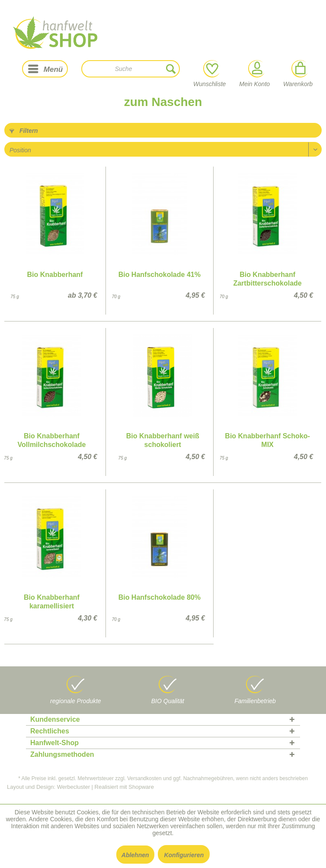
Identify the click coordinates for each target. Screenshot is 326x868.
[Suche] (131, 69)
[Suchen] (171, 69)
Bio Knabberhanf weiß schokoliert (163, 440)
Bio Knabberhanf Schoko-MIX (267, 440)
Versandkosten (144, 778)
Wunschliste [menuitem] (209, 74)
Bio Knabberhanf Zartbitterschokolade (267, 279)
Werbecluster (74, 787)
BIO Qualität (168, 701)
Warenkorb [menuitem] (298, 74)
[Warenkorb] (299, 69)
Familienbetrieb (255, 701)
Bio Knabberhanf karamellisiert (52, 602)
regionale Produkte (76, 701)
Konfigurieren (184, 855)
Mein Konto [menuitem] (254, 74)
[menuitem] (45, 69)
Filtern (24, 131)
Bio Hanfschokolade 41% (160, 275)
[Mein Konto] (256, 69)
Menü (45, 68)
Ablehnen (135, 855)
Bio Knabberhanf (55, 275)
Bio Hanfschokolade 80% (160, 597)
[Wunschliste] (211, 69)
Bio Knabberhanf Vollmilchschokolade (51, 440)
